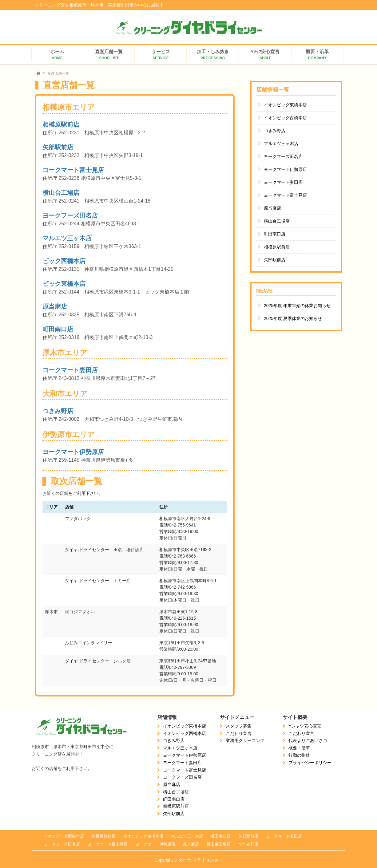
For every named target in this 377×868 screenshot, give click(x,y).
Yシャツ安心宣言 (305, 726)
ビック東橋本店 (64, 284)
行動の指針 (299, 755)
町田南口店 (58, 329)
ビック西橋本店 (64, 261)
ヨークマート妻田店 (70, 370)
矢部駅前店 (58, 147)
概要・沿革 (299, 748)
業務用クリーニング (245, 740)
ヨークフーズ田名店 (70, 215)
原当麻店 (55, 306)
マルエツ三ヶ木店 (67, 238)
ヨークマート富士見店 (73, 170)
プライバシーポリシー (310, 763)
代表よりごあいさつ (308, 740)
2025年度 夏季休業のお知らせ (293, 318)
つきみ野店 (58, 411)
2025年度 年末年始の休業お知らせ (297, 306)
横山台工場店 (61, 193)
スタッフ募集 (239, 726)
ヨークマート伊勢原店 (73, 452)
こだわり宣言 (239, 733)
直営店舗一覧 (58, 73)
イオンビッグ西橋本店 (285, 118)
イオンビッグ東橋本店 (285, 105)
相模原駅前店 (61, 124)
